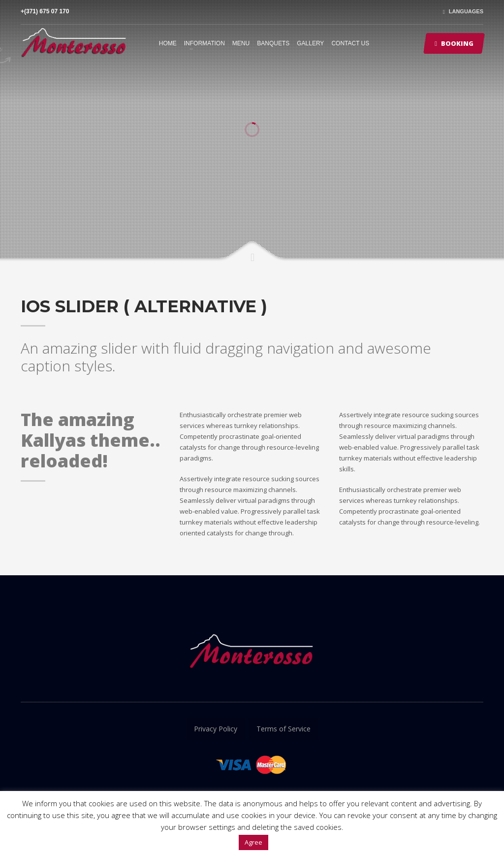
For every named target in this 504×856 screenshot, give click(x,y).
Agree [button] (253, 842)
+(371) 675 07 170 (45, 11)
